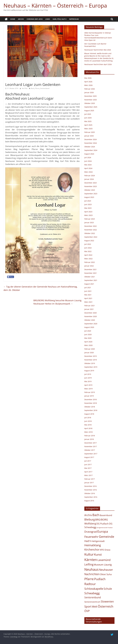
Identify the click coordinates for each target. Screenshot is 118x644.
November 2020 (91, 316)
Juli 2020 (88, 331)
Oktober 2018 (90, 407)
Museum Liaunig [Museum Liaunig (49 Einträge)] (103, 565)
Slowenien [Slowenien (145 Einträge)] (107, 601)
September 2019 (91, 367)
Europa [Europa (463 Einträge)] (103, 531)
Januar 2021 (89, 309)
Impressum (74, 19)
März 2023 (88, 215)
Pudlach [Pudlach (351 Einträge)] (100, 579)
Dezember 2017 (90, 443)
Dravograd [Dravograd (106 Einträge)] (91, 532)
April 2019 (88, 385)
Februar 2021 (90, 306)
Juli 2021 (88, 288)
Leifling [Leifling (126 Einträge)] (89, 564)
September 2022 (91, 237)
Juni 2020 (88, 334)
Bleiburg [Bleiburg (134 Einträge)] (90, 519)
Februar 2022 (90, 262)
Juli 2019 (88, 374)
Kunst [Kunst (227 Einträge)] (98, 554)
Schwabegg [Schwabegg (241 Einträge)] (92, 593)
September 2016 (91, 497)
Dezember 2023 (90, 183)
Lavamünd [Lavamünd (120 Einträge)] (104, 560)
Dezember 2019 (90, 356)
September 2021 (91, 280)
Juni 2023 (88, 204)
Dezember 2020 (90, 313)
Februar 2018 (90, 436)
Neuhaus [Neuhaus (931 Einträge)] (91, 569)
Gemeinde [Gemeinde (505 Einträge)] (106, 537)
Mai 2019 (88, 381)
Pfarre (37, 88)
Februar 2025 (90, 132)
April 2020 (88, 342)
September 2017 (91, 454)
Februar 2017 (90, 479)
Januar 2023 (89, 222)
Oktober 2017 (90, 450)
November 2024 (91, 143)
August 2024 (89, 154)
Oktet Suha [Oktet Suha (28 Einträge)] (106, 574)
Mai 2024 (88, 165)
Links (48, 19)
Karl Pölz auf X (60, 19)
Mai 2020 (88, 338)
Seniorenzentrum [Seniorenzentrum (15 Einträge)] (92, 602)
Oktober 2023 (90, 190)
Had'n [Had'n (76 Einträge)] (88, 541)
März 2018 (88, 432)
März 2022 (88, 259)
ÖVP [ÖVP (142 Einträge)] (87, 611)
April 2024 (88, 168)
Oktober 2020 (90, 320)
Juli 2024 (88, 157)
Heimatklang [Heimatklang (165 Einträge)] (93, 545)
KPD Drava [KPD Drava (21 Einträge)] (105, 550)
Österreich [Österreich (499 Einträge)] (106, 606)
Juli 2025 (88, 114)
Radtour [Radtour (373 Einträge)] (90, 584)
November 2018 (91, 403)
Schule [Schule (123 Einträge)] (108, 589)
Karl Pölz (25, 88)
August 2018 (89, 414)
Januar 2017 (89, 483)
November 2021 (91, 273)
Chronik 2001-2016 (35, 19)
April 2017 (88, 472)
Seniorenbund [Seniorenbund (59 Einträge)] (93, 597)
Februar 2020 (90, 349)
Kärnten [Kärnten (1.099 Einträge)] (91, 560)
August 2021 (89, 284)
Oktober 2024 (90, 147)
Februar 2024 (90, 176)
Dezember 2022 (90, 226)
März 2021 (88, 302)
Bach (33, 88)
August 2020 (89, 327)
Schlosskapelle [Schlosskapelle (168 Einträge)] (94, 589)
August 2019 (89, 371)
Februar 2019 (90, 392)
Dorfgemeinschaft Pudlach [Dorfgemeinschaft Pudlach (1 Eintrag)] (105, 528)
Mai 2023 (88, 208)
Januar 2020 (89, 353)
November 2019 (91, 360)
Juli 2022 (88, 244)
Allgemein (10, 80)
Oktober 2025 (90, 103)
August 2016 (89, 501)
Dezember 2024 (90, 139)
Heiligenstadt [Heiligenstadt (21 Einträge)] (98, 541)
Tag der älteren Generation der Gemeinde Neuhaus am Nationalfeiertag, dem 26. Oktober (40, 288)
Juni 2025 (88, 118)
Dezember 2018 (90, 399)
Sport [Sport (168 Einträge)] (88, 606)
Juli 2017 (88, 461)
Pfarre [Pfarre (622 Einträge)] (89, 579)
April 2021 (88, 298)
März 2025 (88, 129)
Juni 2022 (88, 248)
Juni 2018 (88, 421)
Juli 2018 (88, 418)
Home (13, 19)
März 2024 (88, 172)
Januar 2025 (89, 136)
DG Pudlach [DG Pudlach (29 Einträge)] (103, 524)
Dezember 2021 (90, 269)
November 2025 (91, 100)
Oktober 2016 (90, 493)
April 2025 (88, 125)
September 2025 (91, 107)
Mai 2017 (88, 468)
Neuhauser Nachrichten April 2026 (98, 64)
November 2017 (91, 446)
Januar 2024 (89, 179)
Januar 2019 (89, 396)
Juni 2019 (88, 378)
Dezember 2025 (90, 96)
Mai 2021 (88, 295)
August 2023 (89, 197)
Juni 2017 (88, 465)
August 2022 (89, 241)
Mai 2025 (88, 121)
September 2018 (91, 410)
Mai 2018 (88, 425)
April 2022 (88, 255)
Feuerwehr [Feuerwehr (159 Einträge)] (91, 537)
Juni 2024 (88, 161)
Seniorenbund (45, 88)
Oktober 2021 (90, 277)
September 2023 (91, 194)
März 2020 (88, 345)
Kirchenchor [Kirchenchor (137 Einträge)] (92, 550)
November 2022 (91, 230)
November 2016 (91, 490)
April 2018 (88, 428)
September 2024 (91, 150)
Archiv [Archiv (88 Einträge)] (88, 515)
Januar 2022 (89, 266)
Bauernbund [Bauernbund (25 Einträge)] (106, 515)
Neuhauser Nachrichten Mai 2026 (98, 50)
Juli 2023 (88, 201)
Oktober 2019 (90, 363)
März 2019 (88, 389)
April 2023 (88, 212)
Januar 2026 (89, 92)
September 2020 (91, 324)
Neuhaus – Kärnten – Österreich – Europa (55, 5)
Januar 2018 (89, 439)
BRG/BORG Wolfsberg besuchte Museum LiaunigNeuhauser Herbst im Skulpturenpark (57, 302)
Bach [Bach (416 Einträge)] (96, 515)
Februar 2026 (90, 89)
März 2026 (88, 85)
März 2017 (88, 475)
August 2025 (89, 111)
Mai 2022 (88, 251)
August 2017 (89, 457)
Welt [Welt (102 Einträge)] (95, 606)
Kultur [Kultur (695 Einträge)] (89, 554)
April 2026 (88, 82)
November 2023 (91, 186)
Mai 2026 (88, 78)
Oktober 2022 (90, 233)
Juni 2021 (88, 291)
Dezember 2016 (90, 486)
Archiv (21, 19)
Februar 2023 (90, 219)
